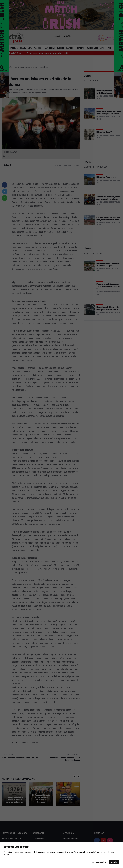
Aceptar (114, 862)
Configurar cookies (99, 862)
